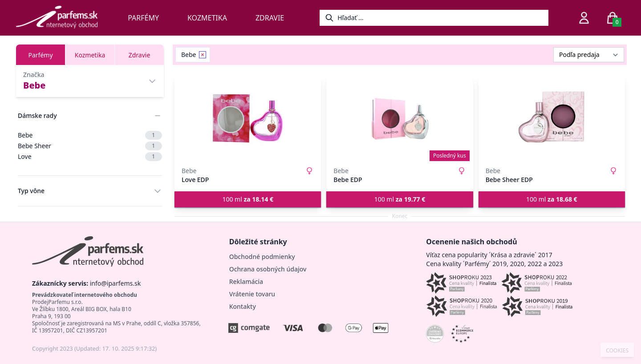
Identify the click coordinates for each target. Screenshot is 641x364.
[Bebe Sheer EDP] (552, 118)
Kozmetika (207, 18)
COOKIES (617, 351)
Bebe (90, 135)
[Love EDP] (248, 118)
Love (90, 157)
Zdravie (270, 18)
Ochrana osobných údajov (268, 269)
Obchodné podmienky (262, 257)
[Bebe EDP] (400, 118)
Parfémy (143, 18)
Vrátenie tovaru (252, 294)
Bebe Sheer (90, 146)
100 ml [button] (248, 199)
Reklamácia (246, 281)
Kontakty (243, 306)
